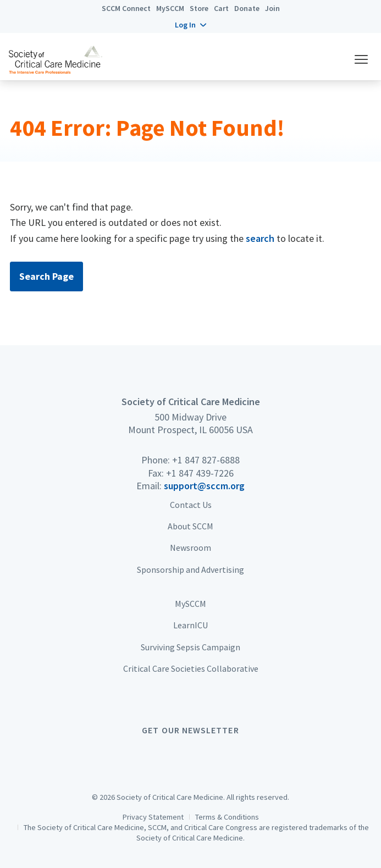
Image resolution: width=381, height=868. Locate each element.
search (260, 238)
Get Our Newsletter (190, 730)
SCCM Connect (126, 8)
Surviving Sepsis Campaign (190, 647)
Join (272, 8)
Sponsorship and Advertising (190, 570)
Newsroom (190, 548)
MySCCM (170, 8)
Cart (221, 8)
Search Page (46, 276)
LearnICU (190, 625)
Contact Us (191, 505)
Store (199, 8)
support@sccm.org (204, 486)
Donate (247, 8)
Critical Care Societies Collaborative (191, 668)
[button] (190, 25)
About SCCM (190, 526)
